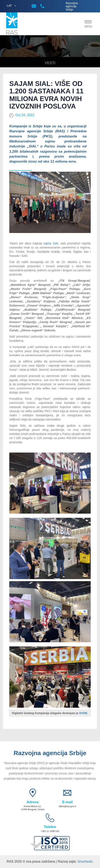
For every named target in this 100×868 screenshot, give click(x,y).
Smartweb (85, 861)
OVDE (83, 713)
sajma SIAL (51, 243)
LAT (9, 6)
